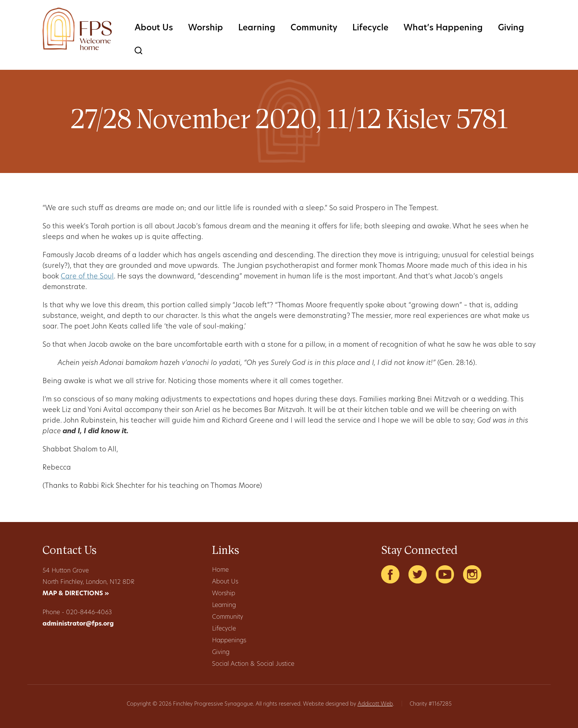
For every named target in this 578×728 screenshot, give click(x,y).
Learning (257, 28)
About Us (154, 28)
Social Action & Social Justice (253, 664)
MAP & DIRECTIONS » (76, 594)
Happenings (229, 641)
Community (314, 28)
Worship (206, 28)
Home (220, 570)
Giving (511, 28)
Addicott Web (375, 704)
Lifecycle (370, 28)
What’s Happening (443, 28)
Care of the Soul (87, 277)
